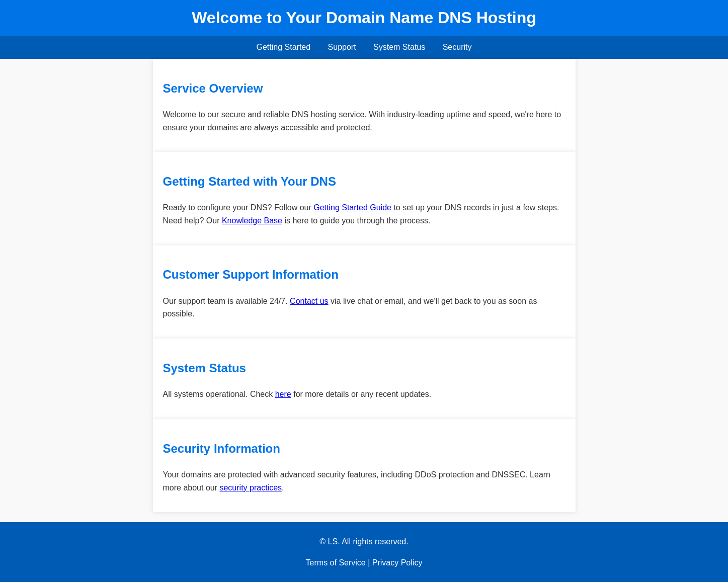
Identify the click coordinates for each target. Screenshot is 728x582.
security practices (251, 488)
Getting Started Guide (352, 207)
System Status (399, 47)
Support (342, 47)
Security (457, 47)
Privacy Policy (397, 563)
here (283, 394)
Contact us (309, 301)
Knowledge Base (252, 221)
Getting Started (284, 47)
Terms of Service (336, 563)
